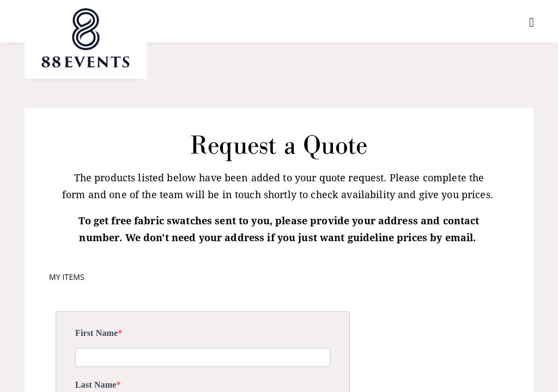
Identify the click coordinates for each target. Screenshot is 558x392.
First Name (96, 333)
